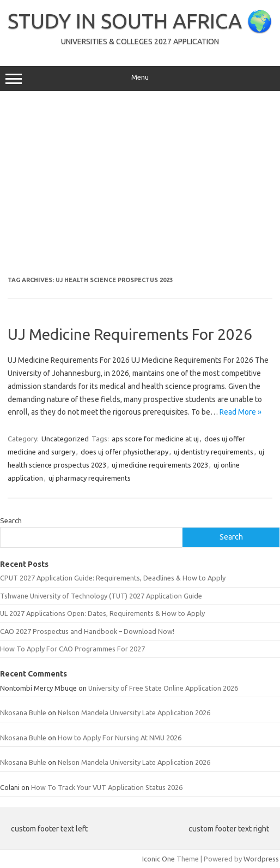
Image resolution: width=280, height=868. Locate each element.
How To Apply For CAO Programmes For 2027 (72, 649)
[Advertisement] (140, 184)
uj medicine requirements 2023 (160, 465)
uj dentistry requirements (214, 452)
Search (11, 520)
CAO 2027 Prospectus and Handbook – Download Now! (87, 631)
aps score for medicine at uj (155, 439)
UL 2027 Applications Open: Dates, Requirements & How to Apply (102, 613)
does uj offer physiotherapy (124, 452)
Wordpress (261, 859)
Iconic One (159, 859)
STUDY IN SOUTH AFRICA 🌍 (140, 21)
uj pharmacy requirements (90, 478)
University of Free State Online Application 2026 (163, 688)
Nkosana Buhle (23, 713)
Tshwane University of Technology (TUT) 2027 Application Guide (101, 596)
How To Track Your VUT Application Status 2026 (107, 787)
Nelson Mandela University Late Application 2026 (134, 713)
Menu (140, 79)
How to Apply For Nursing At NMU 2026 (120, 738)
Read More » (241, 412)
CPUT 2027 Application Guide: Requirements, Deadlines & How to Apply (113, 578)
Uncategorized (65, 439)
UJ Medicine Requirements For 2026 (130, 334)
